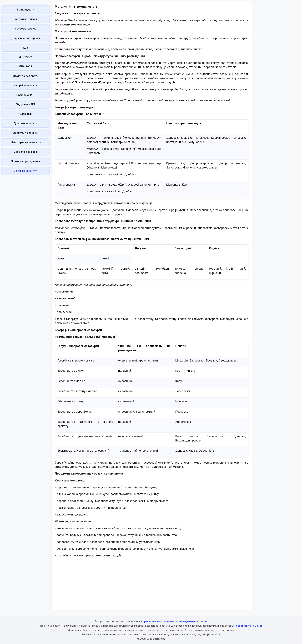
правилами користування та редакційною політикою (175, 621)
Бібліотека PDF (25, 95)
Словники (25, 114)
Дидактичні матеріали (26, 38)
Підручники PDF (25, 104)
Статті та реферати (26, 76)
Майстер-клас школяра (26, 142)
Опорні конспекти (25, 85)
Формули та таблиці (25, 133)
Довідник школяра (26, 123)
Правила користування (25, 161)
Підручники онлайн (26, 19)
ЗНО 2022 (26, 57)
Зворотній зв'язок (25, 152)
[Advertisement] (25, 225)
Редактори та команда (249, 626)
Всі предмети (25, 10)
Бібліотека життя (25, 171)
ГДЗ (26, 48)
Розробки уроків (26, 29)
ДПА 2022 (25, 66)
